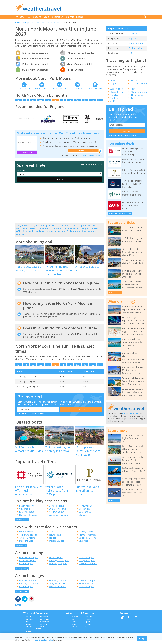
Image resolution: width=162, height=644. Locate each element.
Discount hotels (27, 545)
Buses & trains (117, 92)
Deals (46, 17)
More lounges (22, 595)
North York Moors (55, 22)
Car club (114, 95)
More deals (21, 550)
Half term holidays (28, 519)
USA (87, 631)
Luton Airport (56, 562)
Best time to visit (24, 88)
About (29, 621)
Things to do (137, 95)
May (48, 100)
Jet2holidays (55, 539)
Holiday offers (26, 536)
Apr (41, 100)
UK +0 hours (135, 33)
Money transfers (139, 92)
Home (18, 22)
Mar (33, 100)
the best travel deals (131, 413)
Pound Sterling (136, 43)
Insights (70, 17)
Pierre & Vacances (88, 539)
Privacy (29, 626)
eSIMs (113, 101)
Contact (29, 623)
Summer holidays (58, 513)
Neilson (53, 542)
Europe (26, 22)
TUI (51, 536)
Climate (74, 631)
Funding (44, 628)
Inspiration (57, 17)
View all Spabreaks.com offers (91, 159)
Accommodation (139, 83)
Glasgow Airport (87, 565)
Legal (29, 628)
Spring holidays (57, 510)
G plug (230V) (135, 48)
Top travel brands (28, 539)
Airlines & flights (27, 542)
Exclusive (27, 157)
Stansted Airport (27, 565)
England (41, 22)
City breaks (25, 513)
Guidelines (45, 626)
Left (131, 53)
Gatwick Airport (87, 562)
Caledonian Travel (88, 542)
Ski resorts (84, 519)
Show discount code (86, 155)
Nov (92, 100)
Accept (142, 638)
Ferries (134, 89)
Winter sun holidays (59, 519)
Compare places (87, 516)
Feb (26, 100)
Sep (78, 100)
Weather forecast (60, 88)
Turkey (88, 628)
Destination (22, 174)
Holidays (114, 80)
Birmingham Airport (59, 565)
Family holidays (27, 516)
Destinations (34, 17)
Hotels (134, 80)
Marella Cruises (57, 545)
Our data (44, 621)
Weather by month (42, 88)
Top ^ (18, 609)
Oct (85, 100)
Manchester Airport (29, 562)
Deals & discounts (95, 88)
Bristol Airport (26, 568)
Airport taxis (116, 89)
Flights (114, 83)
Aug (70, 100)
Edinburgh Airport (58, 568)
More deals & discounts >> (120, 213)
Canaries (89, 621)
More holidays (22, 524)
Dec (100, 100)
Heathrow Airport (58, 591)
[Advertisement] (106, 7)
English (132, 38)
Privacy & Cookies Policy (43, 640)
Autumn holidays (57, 516)
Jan (18, 100)
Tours (134, 98)
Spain (88, 626)
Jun (55, 100)
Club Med (84, 545)
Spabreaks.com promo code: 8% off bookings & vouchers (58, 137)
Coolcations (85, 513)
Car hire (114, 98)
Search (80, 17)
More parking (22, 572)
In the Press (41, 632)
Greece (88, 623)
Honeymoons (85, 510)
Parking (74, 628)
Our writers (45, 623)
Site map (30, 631)
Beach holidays (26, 510)
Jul (63, 100)
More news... (114, 500)
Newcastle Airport (88, 568)
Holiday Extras (86, 536)
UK (33, 22)
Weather (21, 17)
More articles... (115, 293)
